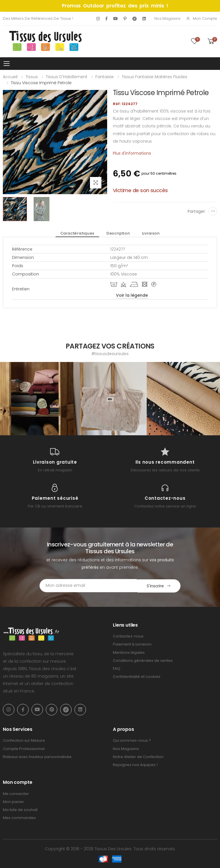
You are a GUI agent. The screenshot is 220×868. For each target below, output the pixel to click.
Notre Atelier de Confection (138, 756)
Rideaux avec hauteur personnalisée (37, 756)
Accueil (10, 77)
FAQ (117, 668)
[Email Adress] (86, 586)
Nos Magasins (167, 18)
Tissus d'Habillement (67, 77)
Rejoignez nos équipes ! (135, 764)
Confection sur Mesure (24, 740)
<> (213, 211)
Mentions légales (129, 652)
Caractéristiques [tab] (78, 233)
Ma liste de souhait (20, 809)
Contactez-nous (128, 636)
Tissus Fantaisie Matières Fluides (155, 77)
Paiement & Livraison (132, 644)
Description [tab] (118, 233)
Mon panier (13, 801)
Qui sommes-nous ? (132, 740)
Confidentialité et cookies (137, 676)
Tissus (32, 77)
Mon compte (202, 18)
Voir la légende (132, 295)
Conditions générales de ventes (143, 660)
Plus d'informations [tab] (132, 153)
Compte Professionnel (24, 748)
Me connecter (16, 793)
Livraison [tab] (150, 233)
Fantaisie (105, 77)
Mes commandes (19, 817)
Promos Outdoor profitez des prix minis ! (115, 6)
